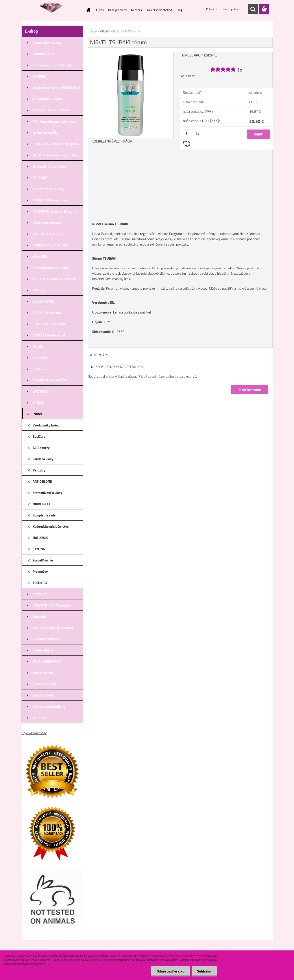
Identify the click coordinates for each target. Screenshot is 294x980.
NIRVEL (104, 31)
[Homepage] (88, 10)
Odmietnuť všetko (170, 971)
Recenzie (137, 10)
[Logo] (52, 9)
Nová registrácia (232, 9)
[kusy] (189, 133)
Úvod (94, 31)
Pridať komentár (249, 390)
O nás (100, 10)
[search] (253, 9)
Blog (179, 10)
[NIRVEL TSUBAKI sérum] (131, 54)
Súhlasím (204, 971)
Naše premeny (117, 10)
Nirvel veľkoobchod (160, 10)
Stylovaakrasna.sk (34, 733)
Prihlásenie (213, 9)
